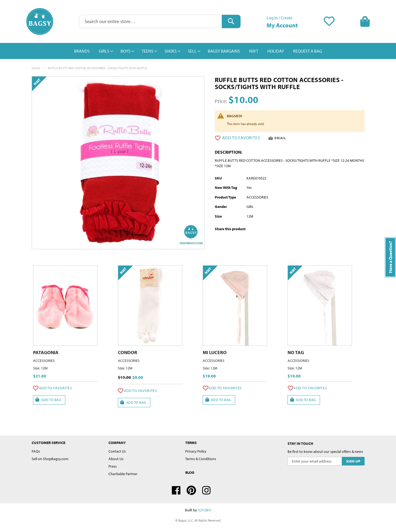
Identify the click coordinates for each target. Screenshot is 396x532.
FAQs (36, 451)
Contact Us (117, 451)
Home (36, 68)
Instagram (206, 490)
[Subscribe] (353, 461)
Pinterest (191, 490)
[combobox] (160, 21)
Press (113, 466)
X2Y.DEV (204, 510)
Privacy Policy (196, 451)
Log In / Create (279, 18)
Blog (190, 472)
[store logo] (40, 21)
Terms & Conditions (201, 459)
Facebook (176, 490)
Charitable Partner (123, 474)
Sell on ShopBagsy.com (50, 459)
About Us (116, 459)
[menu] (198, 51)
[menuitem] (82, 51)
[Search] (231, 21)
